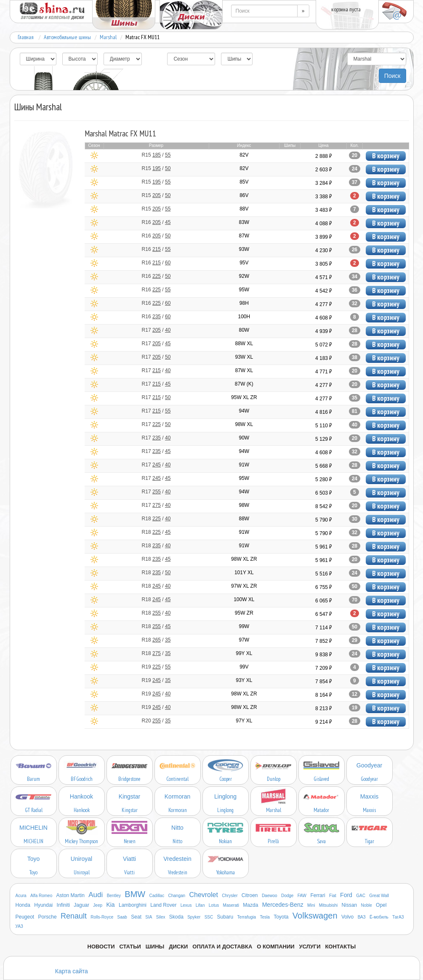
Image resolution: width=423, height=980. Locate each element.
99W (244, 626)
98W (244, 505)
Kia (110, 905)
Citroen (250, 895)
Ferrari (318, 895)
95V (244, 263)
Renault (74, 916)
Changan (177, 896)
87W (244, 236)
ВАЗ (362, 917)
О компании (275, 947)
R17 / (156, 330)
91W (244, 465)
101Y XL (244, 573)
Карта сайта (72, 971)
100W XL (244, 599)
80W (244, 330)
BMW (135, 894)
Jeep (98, 905)
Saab (122, 917)
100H (244, 317)
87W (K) (244, 384)
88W (244, 519)
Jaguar (81, 905)
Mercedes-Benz (283, 905)
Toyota (281, 917)
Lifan (200, 905)
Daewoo (270, 896)
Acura (21, 896)
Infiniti (63, 905)
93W (244, 249)
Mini (311, 905)
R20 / (156, 721)
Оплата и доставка (222, 947)
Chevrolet (203, 895)
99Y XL (244, 653)
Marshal (108, 37)
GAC (361, 896)
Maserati (231, 905)
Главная (26, 37)
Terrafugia (247, 917)
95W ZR (244, 613)
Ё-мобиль (379, 917)
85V (244, 182)
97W (244, 640)
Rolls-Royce (102, 917)
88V (244, 209)
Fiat (333, 896)
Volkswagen (315, 916)
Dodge (287, 896)
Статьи (130, 947)
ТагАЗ (398, 917)
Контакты (340, 947)
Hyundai (43, 905)
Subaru (225, 917)
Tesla (265, 917)
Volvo (347, 917)
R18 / (156, 519)
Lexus (186, 905)
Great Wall (379, 896)
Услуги (310, 947)
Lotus (214, 905)
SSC (209, 917)
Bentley (114, 896)
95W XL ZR (244, 397)
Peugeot (25, 917)
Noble (367, 905)
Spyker (194, 917)
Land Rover (163, 905)
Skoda (176, 917)
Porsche (48, 917)
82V (244, 155)
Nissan (350, 905)
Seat (136, 917)
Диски (178, 947)
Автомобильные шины (67, 37)
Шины (155, 947)
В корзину (386, 156)
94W (244, 411)
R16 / (156, 222)
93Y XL (244, 680)
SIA (149, 917)
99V (244, 667)
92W (244, 276)
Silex (161, 917)
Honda (23, 905)
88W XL (244, 344)
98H (244, 303)
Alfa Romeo (41, 896)
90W (244, 438)
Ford (346, 895)
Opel (381, 905)
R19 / (156, 667)
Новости (101, 947)
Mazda (250, 905)
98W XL (244, 424)
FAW (302, 896)
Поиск (392, 76)
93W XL (244, 357)
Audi (96, 895)
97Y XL (244, 721)
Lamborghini (133, 905)
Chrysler (230, 896)
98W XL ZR (244, 559)
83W (244, 222)
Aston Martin (70, 895)
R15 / (156, 155)
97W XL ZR (244, 586)
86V (244, 195)
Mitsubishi (328, 905)
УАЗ (19, 926)
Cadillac (157, 896)
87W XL (244, 370)
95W (244, 290)
